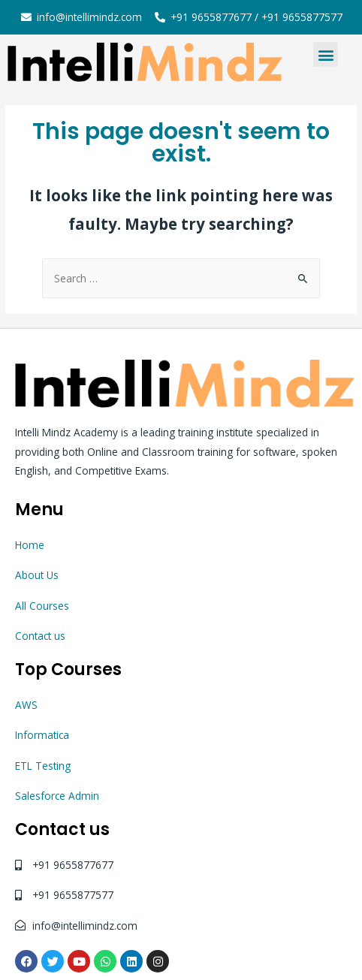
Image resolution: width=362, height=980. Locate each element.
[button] (326, 54)
